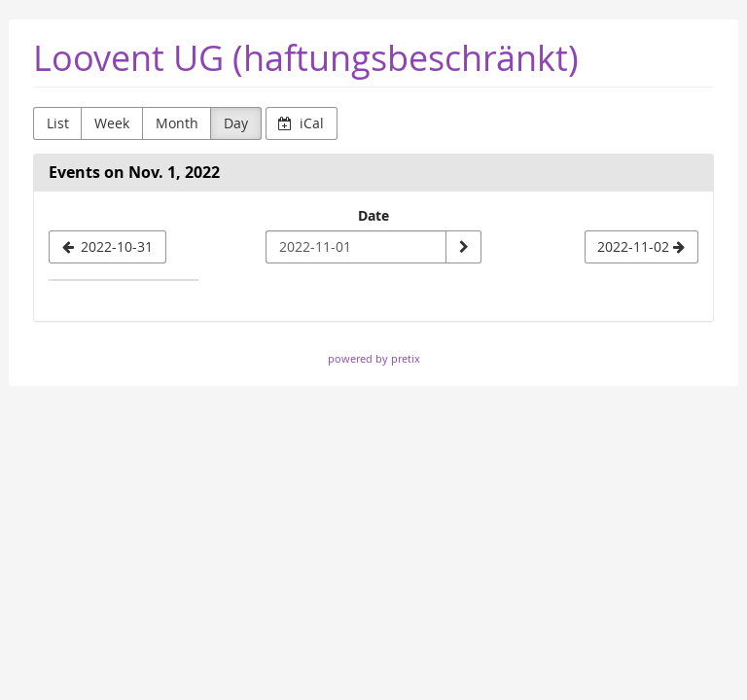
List (58, 123)
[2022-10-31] (107, 247)
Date (373, 215)
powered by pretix (374, 358)
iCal (301, 123)
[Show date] (463, 247)
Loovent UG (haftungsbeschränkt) (306, 58)
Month (177, 123)
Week (112, 123)
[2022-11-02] (641, 247)
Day (236, 123)
